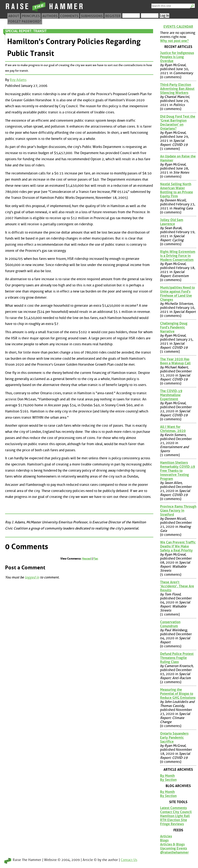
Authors (50, 16)
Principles (31, 16)
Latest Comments (173, 808)
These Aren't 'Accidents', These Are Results (177, 586)
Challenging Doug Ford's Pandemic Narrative (174, 327)
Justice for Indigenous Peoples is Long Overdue (177, 57)
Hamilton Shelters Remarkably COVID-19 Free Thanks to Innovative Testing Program (178, 471)
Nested (87, 559)
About (14, 16)
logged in (32, 577)
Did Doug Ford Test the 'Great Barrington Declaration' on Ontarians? (178, 123)
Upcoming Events (174, 848)
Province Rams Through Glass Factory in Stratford (178, 511)
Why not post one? (174, 41)
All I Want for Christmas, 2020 (173, 429)
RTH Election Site (174, 820)
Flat (96, 559)
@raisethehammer (174, 852)
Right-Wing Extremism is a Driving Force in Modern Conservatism (178, 256)
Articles (166, 836)
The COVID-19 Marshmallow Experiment (171, 395)
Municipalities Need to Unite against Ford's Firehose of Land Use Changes (177, 294)
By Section (168, 780)
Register (113, 16)
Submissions (92, 16)
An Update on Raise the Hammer (178, 158)
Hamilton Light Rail (175, 816)
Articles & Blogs (172, 844)
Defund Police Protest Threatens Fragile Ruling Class (177, 658)
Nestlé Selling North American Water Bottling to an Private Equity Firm (177, 190)
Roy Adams (18, 80)
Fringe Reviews (172, 824)
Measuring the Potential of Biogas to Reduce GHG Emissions (178, 694)
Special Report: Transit (26, 31)
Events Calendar (178, 27)
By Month (167, 776)
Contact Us (129, 860)
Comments (69, 16)
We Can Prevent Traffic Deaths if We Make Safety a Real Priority (178, 546)
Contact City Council (176, 812)
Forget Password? (25, 22)
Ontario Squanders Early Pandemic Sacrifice (174, 738)
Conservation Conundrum (170, 624)
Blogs (164, 840)
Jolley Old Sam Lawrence (172, 222)
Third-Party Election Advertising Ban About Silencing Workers (177, 89)
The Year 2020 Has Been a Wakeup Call (175, 361)
